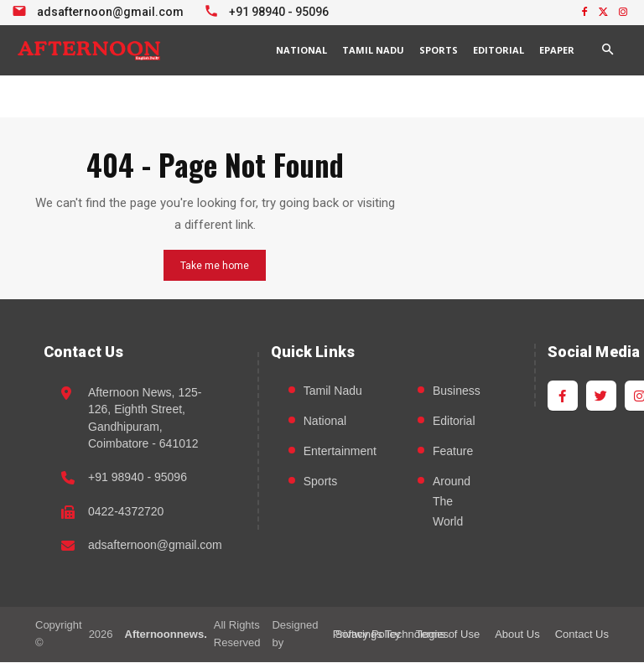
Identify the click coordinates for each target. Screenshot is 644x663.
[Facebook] (563, 396)
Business (457, 391)
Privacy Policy (367, 634)
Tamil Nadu (333, 391)
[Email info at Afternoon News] (100, 10)
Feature (453, 452)
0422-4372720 (126, 511)
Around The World (452, 502)
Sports (320, 482)
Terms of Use (448, 634)
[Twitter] (601, 396)
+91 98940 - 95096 (138, 478)
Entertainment (340, 452)
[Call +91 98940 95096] (269, 10)
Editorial (454, 422)
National (325, 422)
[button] (607, 50)
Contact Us (582, 634)
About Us (517, 634)
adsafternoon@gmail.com (155, 546)
